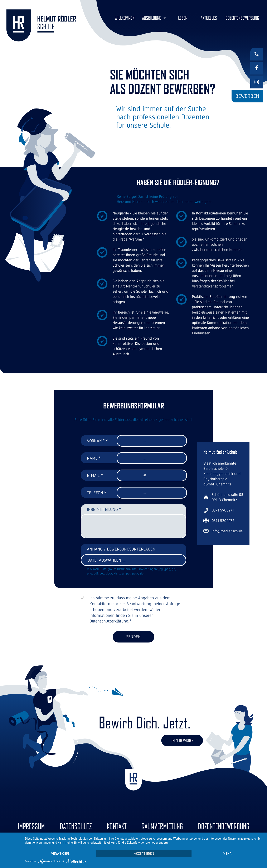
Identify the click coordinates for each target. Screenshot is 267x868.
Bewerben (247, 96)
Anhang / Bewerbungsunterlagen (121, 549)
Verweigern (61, 854)
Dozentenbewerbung (224, 826)
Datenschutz (76, 826)
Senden (133, 637)
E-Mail (95, 475)
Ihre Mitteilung (104, 509)
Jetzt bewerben (182, 740)
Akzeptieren (144, 854)
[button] (154, 18)
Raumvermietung (162, 826)
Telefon (97, 493)
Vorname (97, 441)
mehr (227, 854)
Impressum (31, 826)
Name (94, 458)
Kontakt (117, 826)
